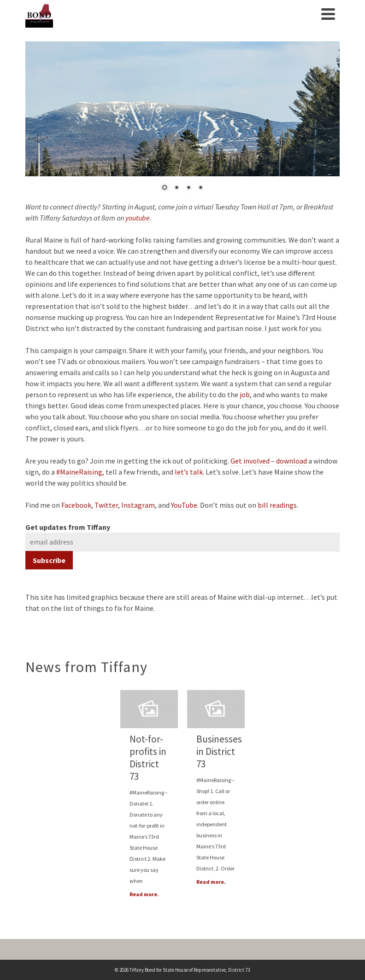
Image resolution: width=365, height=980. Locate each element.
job (245, 394)
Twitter (106, 505)
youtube (138, 218)
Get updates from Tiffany (68, 527)
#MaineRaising (79, 472)
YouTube (184, 505)
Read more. (144, 894)
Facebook (76, 505)
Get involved (250, 461)
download (291, 461)
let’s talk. (189, 472)
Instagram (138, 505)
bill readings (277, 505)
